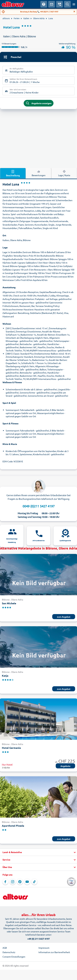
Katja (5, 676)
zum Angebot (64, 617)
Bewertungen (39, 173)
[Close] (74, 12)
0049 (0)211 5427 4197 (39, 506)
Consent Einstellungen (14, 957)
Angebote (65, 766)
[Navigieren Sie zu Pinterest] (20, 882)
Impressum (44, 948)
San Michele (9, 603)
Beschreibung (13, 173)
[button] (38, 852)
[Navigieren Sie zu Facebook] (5, 882)
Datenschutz (9, 952)
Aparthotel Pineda (13, 826)
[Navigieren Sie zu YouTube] (27, 882)
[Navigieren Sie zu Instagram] (13, 882)
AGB (5, 948)
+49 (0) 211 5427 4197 (38, 939)
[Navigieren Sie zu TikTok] (34, 882)
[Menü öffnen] (74, 4)
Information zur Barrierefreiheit (54, 952)
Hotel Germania (11, 748)
